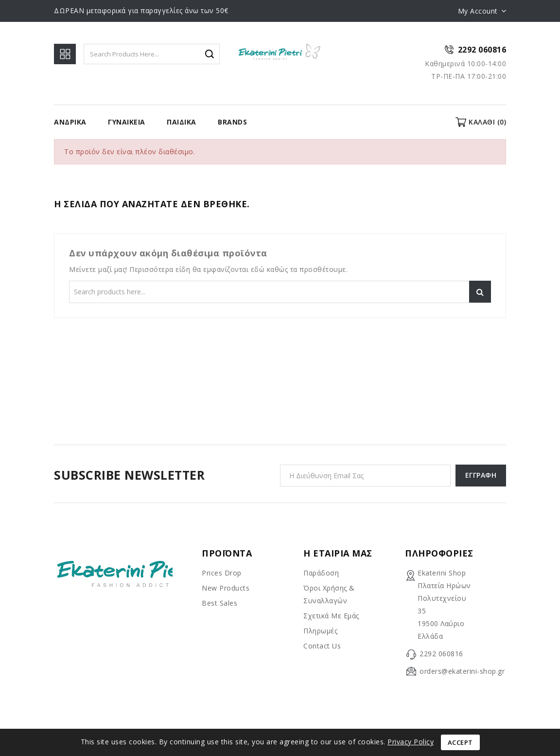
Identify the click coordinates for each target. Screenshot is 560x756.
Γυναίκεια (127, 122)
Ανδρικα (70, 122)
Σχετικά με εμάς (331, 616)
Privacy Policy (411, 742)
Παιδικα (182, 122)
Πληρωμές (320, 631)
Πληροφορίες (439, 553)
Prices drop (222, 573)
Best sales (219, 603)
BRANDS (232, 122)
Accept (460, 742)
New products (226, 588)
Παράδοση (321, 573)
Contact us (322, 646)
